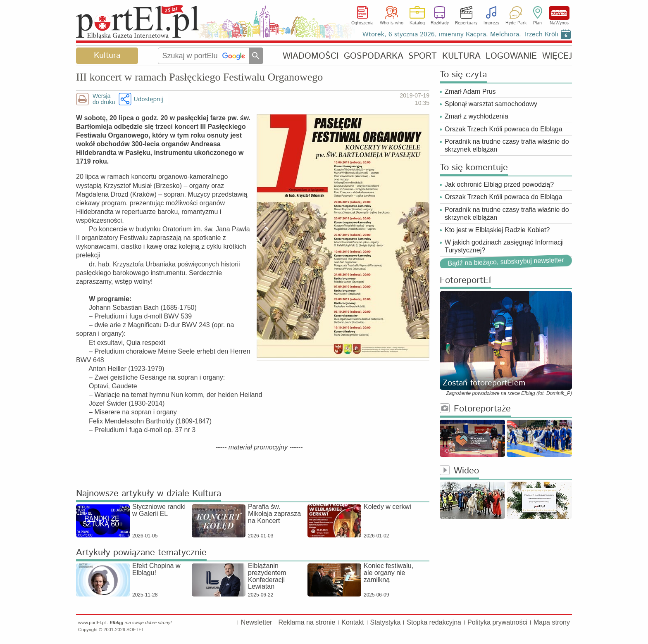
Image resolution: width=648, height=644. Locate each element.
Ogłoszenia (362, 23)
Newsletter (257, 622)
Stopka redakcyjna (434, 622)
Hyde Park (516, 23)
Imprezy (491, 23)
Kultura (107, 56)
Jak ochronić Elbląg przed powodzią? (499, 184)
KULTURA (461, 56)
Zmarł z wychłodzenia (476, 116)
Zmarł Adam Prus (470, 91)
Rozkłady (440, 23)
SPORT (423, 56)
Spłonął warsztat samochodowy (491, 104)
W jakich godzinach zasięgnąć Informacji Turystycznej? (504, 246)
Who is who (392, 23)
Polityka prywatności (497, 622)
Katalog (417, 23)
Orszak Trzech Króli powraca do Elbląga (504, 129)
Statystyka (386, 622)
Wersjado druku (104, 99)
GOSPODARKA (374, 56)
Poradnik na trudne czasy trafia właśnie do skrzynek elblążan (507, 145)
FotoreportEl (465, 281)
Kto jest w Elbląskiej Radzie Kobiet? (497, 230)
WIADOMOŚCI (311, 56)
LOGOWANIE (511, 56)
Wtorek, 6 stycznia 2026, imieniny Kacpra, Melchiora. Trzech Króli (460, 34)
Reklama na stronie (307, 622)
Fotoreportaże (475, 409)
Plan (537, 23)
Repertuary (466, 23)
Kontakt (353, 622)
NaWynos (559, 13)
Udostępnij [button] (148, 99)
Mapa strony (552, 622)
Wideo (459, 471)
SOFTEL (135, 630)
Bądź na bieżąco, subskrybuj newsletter (506, 262)
